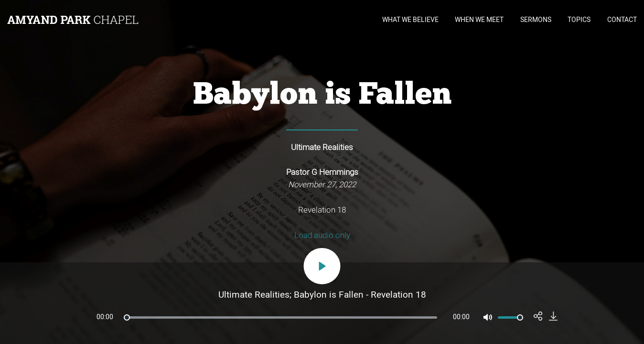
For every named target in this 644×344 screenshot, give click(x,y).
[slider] (280, 317)
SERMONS (536, 20)
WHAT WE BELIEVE (410, 20)
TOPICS (579, 20)
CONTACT (622, 20)
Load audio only (322, 235)
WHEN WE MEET (479, 20)
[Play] (322, 266)
